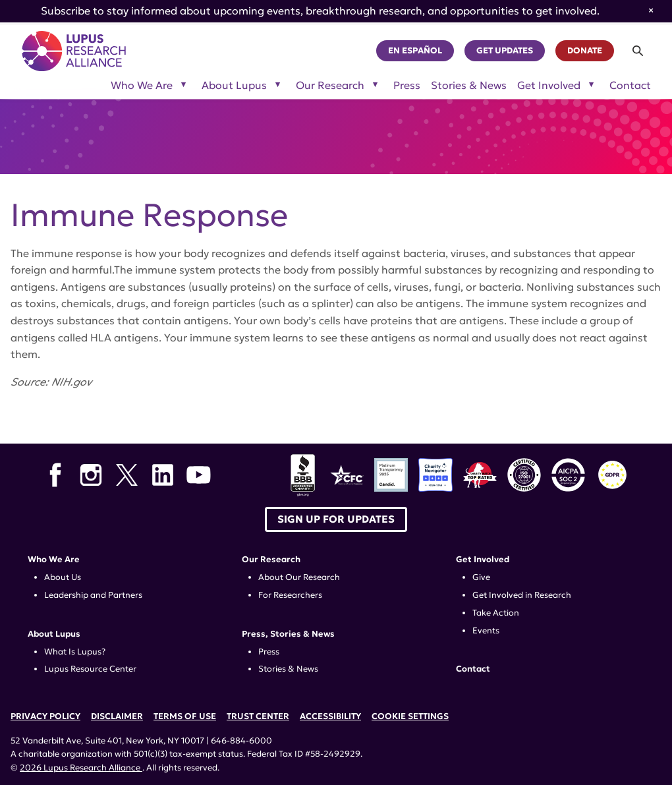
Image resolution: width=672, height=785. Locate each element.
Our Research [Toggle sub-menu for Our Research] (330, 86)
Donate (585, 51)
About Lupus (54, 634)
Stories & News (469, 86)
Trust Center (258, 716)
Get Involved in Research (522, 595)
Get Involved (483, 560)
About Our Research (299, 577)
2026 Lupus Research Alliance (81, 768)
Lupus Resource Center (90, 669)
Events (486, 631)
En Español (415, 51)
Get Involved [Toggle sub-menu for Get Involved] (549, 86)
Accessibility (330, 716)
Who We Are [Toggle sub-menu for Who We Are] (142, 86)
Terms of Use (185, 716)
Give (481, 577)
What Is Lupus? (75, 652)
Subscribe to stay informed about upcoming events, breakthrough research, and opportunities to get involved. (320, 11)
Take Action (496, 613)
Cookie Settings (410, 716)
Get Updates (505, 51)
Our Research (271, 560)
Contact (630, 86)
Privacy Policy (45, 716)
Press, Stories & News (288, 634)
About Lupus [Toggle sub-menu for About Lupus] (234, 86)
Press (407, 86)
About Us (63, 577)
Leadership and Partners (93, 595)
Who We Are (54, 560)
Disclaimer (117, 716)
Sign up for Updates (336, 519)
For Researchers (290, 595)
